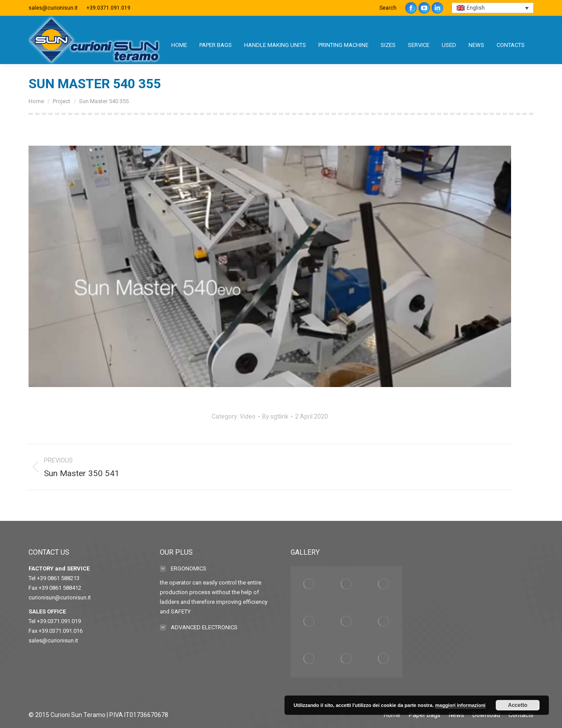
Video (248, 416)
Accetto (518, 705)
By (275, 416)
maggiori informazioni (460, 705)
